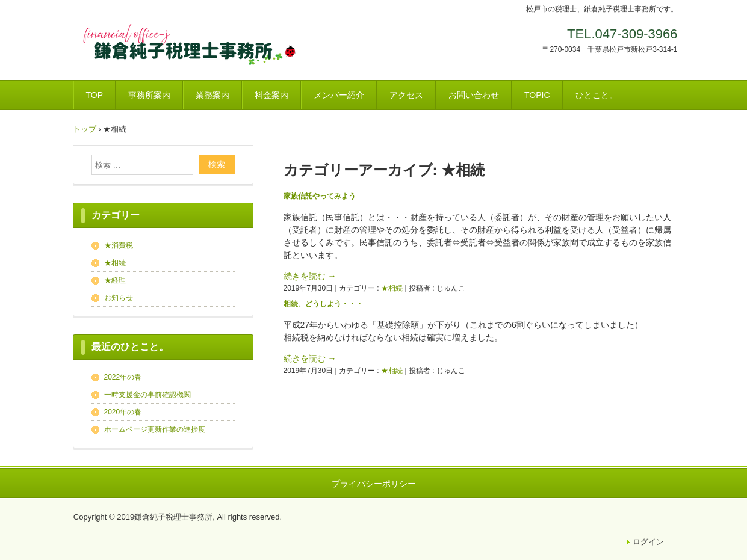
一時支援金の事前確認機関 (147, 395)
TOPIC (537, 95)
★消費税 (119, 245)
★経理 (115, 280)
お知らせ (119, 298)
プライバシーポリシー (374, 484)
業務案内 (212, 95)
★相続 (392, 288)
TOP (95, 95)
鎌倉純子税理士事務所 (193, 49)
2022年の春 (123, 377)
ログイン (648, 542)
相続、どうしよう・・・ (323, 304)
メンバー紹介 (339, 95)
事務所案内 (149, 95)
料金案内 (271, 95)
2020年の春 (123, 412)
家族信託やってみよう (320, 196)
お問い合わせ (474, 95)
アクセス (406, 95)
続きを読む (310, 276)
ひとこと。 (597, 95)
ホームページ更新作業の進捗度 (155, 429)
